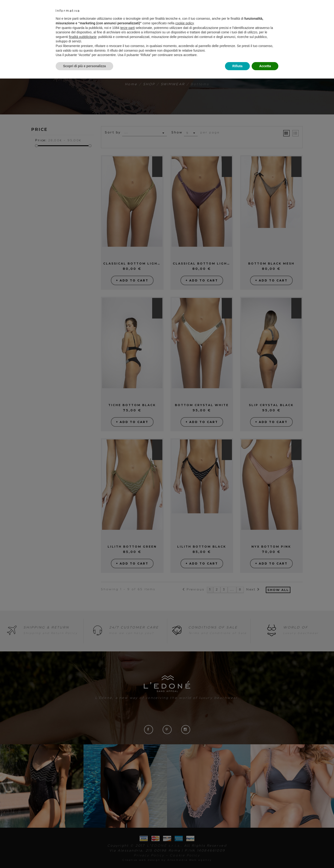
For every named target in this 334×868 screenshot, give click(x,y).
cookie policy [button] (185, 23)
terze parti (128, 28)
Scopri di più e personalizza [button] (84, 66)
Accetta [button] (265, 66)
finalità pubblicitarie (83, 37)
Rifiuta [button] (238, 66)
